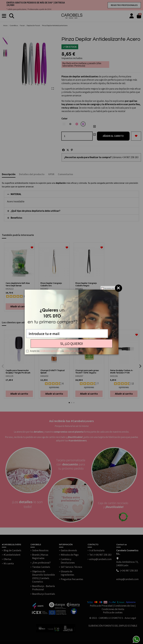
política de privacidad (74, 351)
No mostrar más (109, 288)
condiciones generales (50, 351)
